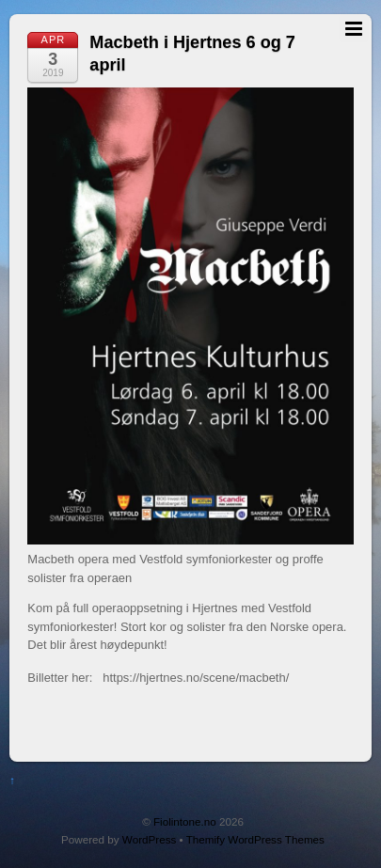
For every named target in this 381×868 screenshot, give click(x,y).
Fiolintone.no (185, 821)
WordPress (149, 839)
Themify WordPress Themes (255, 839)
